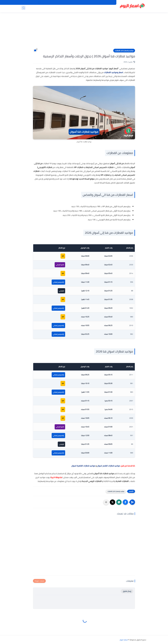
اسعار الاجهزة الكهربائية (85, 9)
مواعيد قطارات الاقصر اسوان (109, 466)
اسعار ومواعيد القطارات (113, 72)
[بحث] (23, 9)
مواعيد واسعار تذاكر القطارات (124, 51)
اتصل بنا (90, 2)
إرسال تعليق (127, 591)
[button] (125, 502)
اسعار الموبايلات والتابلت (105, 9)
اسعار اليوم (124, 640)
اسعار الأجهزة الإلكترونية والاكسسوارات (60, 9)
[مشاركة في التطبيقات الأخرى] (106, 502)
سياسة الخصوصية (108, 2)
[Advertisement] (84, 32)
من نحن (97, 2)
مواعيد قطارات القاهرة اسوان (83, 466)
